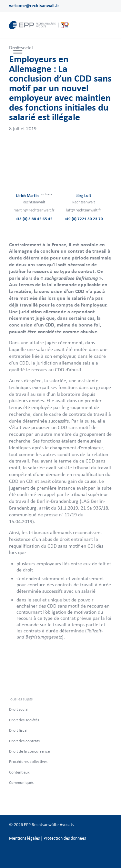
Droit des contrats (24, 741)
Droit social (19, 709)
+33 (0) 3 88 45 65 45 (34, 219)
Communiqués (21, 782)
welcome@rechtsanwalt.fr (34, 6)
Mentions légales (24, 838)
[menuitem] (17, 51)
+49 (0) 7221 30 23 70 (84, 219)
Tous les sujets (21, 699)
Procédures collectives (28, 761)
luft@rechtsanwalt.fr (84, 210)
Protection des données (65, 838)
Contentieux (19, 772)
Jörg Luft (84, 195)
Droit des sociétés (24, 720)
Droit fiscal (18, 730)
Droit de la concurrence (29, 751)
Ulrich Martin (34, 195)
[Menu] (18, 51)
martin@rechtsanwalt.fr (34, 210)
